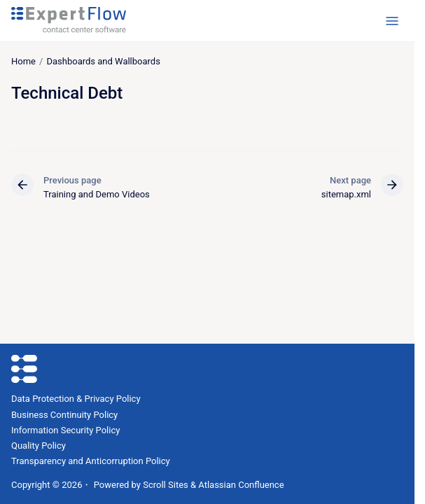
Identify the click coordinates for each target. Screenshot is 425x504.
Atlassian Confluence (241, 485)
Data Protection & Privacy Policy (76, 399)
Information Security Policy (65, 430)
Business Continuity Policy (64, 415)
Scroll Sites (166, 485)
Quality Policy (39, 446)
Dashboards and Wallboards (103, 61)
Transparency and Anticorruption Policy (91, 461)
